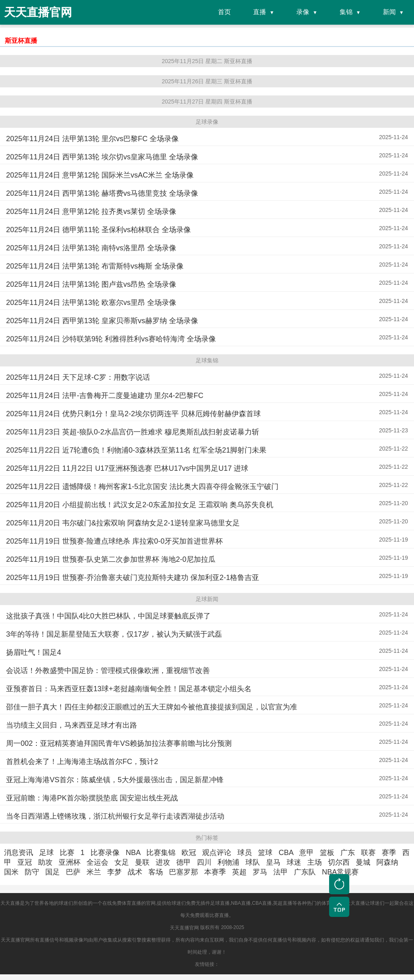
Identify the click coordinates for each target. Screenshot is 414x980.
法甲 (281, 872)
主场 (315, 862)
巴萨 (73, 872)
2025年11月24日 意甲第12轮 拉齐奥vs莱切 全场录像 (91, 212)
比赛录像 (105, 853)
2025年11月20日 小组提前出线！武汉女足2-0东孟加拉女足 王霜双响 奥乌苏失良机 (140, 505)
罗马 (260, 872)
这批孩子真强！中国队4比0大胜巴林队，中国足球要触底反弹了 (108, 616)
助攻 (45, 862)
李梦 (114, 872)
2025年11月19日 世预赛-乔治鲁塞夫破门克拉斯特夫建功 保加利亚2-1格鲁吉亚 (133, 578)
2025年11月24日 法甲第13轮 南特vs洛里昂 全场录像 (91, 248)
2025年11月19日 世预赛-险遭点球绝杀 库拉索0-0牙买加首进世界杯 (114, 541)
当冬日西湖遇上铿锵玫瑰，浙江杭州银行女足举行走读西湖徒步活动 (115, 816)
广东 (348, 853)
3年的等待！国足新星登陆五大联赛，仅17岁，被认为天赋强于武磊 (114, 634)
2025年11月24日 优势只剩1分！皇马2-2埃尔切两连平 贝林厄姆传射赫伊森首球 (133, 414)
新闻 (389, 12)
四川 (204, 862)
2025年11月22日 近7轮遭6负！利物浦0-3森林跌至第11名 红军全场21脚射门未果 (136, 450)
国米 (11, 872)
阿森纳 (387, 862)
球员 (245, 853)
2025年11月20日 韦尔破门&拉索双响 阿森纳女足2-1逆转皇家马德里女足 (123, 523)
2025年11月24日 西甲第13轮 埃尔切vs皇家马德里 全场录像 (102, 157)
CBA (286, 853)
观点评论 (217, 853)
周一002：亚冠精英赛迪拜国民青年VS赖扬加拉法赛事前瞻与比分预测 (119, 743)
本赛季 (215, 872)
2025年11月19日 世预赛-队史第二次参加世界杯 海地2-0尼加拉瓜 (111, 559)
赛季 (389, 853)
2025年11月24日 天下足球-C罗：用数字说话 (78, 377)
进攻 (163, 862)
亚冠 (25, 862)
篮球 (265, 853)
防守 (32, 872)
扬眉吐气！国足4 (34, 652)
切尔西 (339, 862)
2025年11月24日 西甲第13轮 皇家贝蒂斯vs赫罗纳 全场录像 (102, 321)
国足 (53, 872)
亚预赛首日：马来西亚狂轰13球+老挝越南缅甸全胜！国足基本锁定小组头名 (129, 689)
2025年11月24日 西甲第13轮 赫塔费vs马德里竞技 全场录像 (102, 193)
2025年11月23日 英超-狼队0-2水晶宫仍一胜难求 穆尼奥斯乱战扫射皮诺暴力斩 (133, 432)
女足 (122, 862)
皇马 (273, 862)
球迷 (294, 862)
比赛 (67, 853)
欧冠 (189, 853)
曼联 (142, 862)
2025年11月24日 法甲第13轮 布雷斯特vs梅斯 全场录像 (95, 266)
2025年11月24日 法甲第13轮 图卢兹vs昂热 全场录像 (91, 284)
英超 (239, 872)
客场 (156, 872)
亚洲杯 (70, 862)
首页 (224, 12)
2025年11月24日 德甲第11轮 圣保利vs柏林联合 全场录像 (98, 230)
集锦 (346, 12)
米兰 (94, 872)
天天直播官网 (184, 928)
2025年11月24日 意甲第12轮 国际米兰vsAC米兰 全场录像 (100, 175)
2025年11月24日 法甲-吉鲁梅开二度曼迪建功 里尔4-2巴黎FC (105, 396)
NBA (133, 853)
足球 (46, 853)
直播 (260, 12)
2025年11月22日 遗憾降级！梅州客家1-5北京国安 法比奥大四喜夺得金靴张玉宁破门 (142, 487)
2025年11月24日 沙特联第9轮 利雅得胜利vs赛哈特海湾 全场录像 (111, 339)
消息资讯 (19, 853)
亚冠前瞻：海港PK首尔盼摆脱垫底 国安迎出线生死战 (92, 798)
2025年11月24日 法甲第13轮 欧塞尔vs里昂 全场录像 (91, 303)
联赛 (368, 853)
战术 (135, 872)
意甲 (306, 853)
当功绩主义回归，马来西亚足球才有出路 (72, 725)
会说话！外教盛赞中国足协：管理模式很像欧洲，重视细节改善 (108, 671)
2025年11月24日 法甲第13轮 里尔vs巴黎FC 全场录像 (92, 139)
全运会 (97, 862)
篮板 (327, 853)
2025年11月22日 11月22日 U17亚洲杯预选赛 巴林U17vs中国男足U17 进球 (127, 468)
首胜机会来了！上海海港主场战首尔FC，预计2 (82, 762)
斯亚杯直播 (21, 41)
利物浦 (228, 862)
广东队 (305, 872)
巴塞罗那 (184, 872)
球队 (253, 862)
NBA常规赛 (340, 872)
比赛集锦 (161, 853)
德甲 (184, 862)
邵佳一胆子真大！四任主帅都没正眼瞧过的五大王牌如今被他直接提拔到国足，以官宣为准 (152, 707)
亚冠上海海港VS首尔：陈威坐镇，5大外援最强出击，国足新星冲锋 (115, 780)
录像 (303, 12)
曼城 (363, 862)
